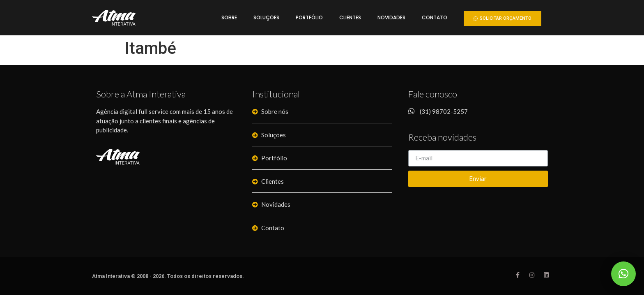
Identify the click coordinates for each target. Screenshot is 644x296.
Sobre (229, 17)
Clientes (350, 17)
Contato (435, 17)
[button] (503, 18)
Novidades (391, 17)
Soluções (266, 17)
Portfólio (309, 17)
